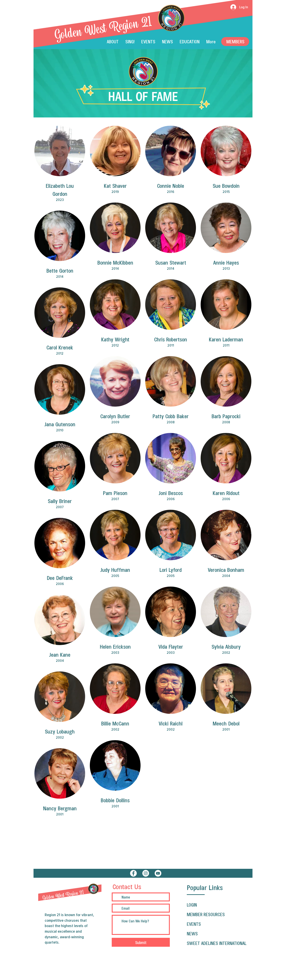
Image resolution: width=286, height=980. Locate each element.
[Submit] (141, 942)
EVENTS (194, 924)
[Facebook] (133, 873)
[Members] (235, 42)
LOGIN (192, 905)
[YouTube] (158, 873)
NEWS (192, 934)
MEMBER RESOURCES (206, 914)
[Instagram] (146, 873)
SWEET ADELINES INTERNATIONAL (217, 943)
